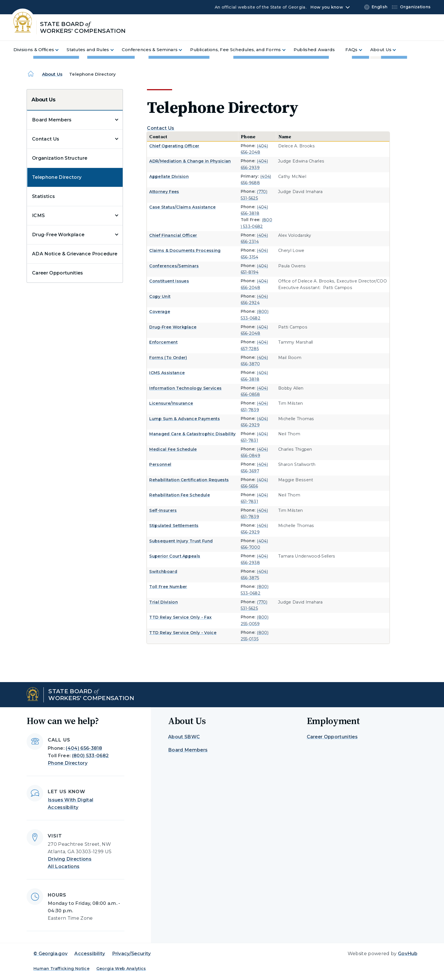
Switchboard (163, 572)
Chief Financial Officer (173, 235)
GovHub (408, 954)
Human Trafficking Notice (61, 969)
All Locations (64, 866)
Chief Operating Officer (174, 146)
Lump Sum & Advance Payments (185, 419)
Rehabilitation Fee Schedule (180, 495)
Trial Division (163, 602)
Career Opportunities (57, 273)
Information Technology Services (185, 388)
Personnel (160, 464)
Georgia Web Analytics (121, 969)
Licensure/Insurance (171, 403)
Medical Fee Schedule (173, 449)
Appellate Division (169, 177)
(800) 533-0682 (90, 756)
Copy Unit (160, 296)
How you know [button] (327, 7)
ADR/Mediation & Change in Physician (190, 161)
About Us (52, 74)
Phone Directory (68, 763)
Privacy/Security (132, 954)
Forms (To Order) (168, 358)
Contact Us (46, 139)
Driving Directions (70, 859)
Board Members (52, 120)
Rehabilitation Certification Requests (189, 480)
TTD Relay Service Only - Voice (183, 633)
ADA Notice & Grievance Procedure (75, 254)
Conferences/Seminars (174, 266)
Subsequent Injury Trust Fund (181, 541)
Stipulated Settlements (174, 526)
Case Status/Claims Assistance (182, 207)
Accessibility (90, 954)
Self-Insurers (163, 510)
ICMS (38, 216)
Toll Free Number (168, 587)
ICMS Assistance (167, 373)
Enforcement (163, 342)
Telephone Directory (57, 177)
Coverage (160, 312)
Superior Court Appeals (175, 556)
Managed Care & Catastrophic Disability (192, 434)
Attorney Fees (164, 192)
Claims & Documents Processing (185, 250)
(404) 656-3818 (84, 748)
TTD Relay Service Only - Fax (180, 617)
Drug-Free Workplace (58, 235)
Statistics (43, 196)
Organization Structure (60, 158)
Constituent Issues (169, 281)
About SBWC (184, 737)
